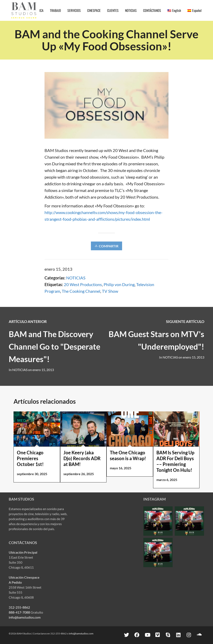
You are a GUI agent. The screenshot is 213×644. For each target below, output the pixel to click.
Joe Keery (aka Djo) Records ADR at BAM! (82, 458)
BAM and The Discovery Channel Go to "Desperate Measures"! (54, 346)
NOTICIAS (76, 278)
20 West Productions (83, 284)
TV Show (110, 291)
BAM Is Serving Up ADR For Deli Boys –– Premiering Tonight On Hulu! (175, 461)
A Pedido (15, 582)
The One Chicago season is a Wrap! (128, 455)
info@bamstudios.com (25, 617)
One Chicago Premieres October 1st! (30, 458)
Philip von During (119, 284)
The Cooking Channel (81, 291)
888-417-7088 (19, 612)
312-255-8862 (19, 607)
